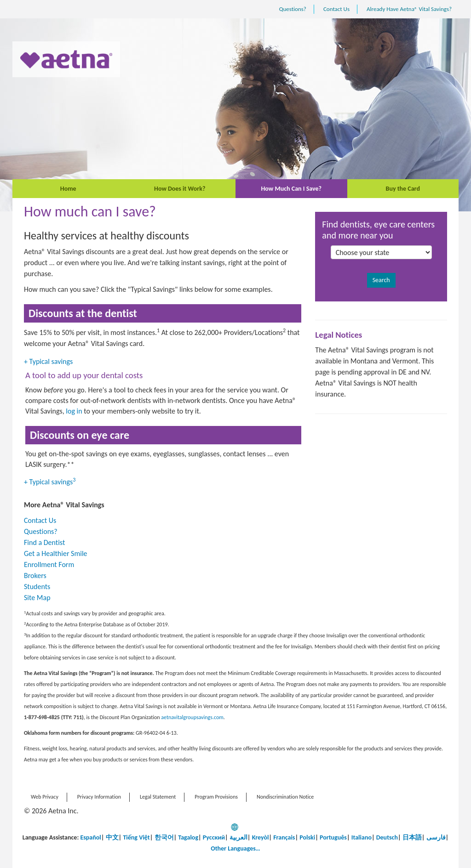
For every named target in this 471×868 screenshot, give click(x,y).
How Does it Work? (180, 189)
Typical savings (49, 361)
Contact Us (336, 9)
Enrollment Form (49, 564)
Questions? (293, 9)
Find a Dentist (44, 542)
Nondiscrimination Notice (285, 797)
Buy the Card (403, 189)
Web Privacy (45, 797)
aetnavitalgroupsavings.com (192, 717)
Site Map (37, 598)
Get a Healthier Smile (56, 553)
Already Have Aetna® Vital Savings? (409, 9)
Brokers (35, 576)
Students (37, 587)
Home (68, 189)
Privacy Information (99, 797)
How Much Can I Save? (291, 189)
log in (74, 411)
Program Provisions (216, 797)
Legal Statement (158, 797)
